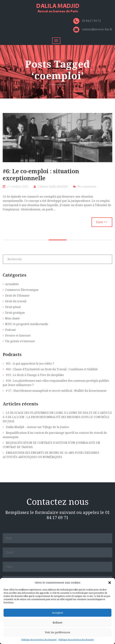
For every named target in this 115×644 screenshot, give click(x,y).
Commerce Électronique (22, 290)
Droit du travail (16, 301)
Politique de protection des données (39, 640)
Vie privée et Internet (20, 341)
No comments (87, 187)
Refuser (58, 623)
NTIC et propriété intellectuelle (27, 324)
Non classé (12, 318)
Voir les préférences (57, 632)
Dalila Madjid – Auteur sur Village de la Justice (37, 427)
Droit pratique (15, 313)
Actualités (12, 284)
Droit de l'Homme (17, 296)
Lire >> (102, 222)
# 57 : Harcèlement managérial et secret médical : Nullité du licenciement (56, 391)
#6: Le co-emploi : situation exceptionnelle (41, 175)
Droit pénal (13, 307)
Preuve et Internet (18, 336)
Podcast (10, 330)
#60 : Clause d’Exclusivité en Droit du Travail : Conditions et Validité (52, 369)
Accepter (58, 613)
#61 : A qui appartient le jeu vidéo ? (30, 364)
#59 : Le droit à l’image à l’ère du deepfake (35, 375)
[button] (110, 583)
